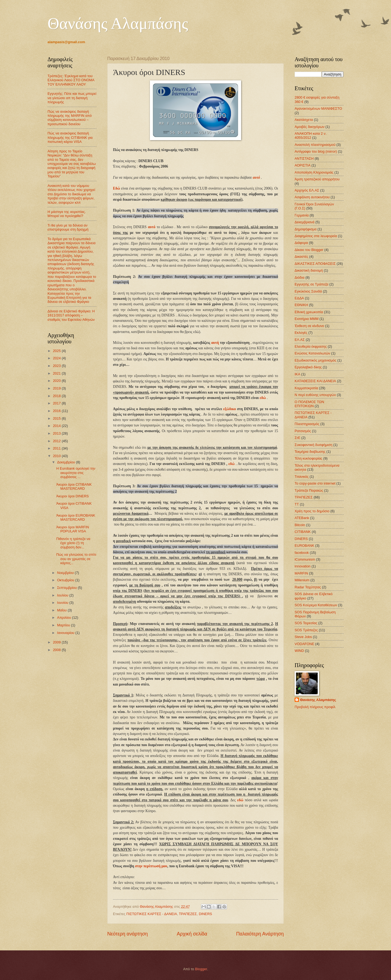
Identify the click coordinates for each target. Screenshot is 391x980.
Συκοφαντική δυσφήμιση (313, 445)
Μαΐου (62, 610)
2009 (57, 642)
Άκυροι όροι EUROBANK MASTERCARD (76, 517)
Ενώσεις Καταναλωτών (312, 353)
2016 (57, 411)
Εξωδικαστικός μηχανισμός (316, 360)
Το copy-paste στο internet (315, 483)
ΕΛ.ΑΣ (300, 340)
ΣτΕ (297, 438)
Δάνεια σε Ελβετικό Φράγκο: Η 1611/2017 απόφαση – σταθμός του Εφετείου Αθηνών (71, 315)
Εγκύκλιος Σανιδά (308, 291)
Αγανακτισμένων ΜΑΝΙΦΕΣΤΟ (318, 109)
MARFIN (301, 573)
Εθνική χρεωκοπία (309, 312)
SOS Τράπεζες (306, 630)
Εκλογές (301, 333)
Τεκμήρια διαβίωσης (310, 452)
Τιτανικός (302, 477)
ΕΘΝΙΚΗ (301, 305)
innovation (303, 566)
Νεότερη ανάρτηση (127, 934)
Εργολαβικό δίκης (308, 367)
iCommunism (305, 559)
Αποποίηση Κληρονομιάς (314, 172)
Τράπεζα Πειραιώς (309, 490)
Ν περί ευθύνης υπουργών (315, 395)
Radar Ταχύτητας (308, 587)
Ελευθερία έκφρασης (311, 346)
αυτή (215, 343)
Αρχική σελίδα (192, 934)
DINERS (205, 914)
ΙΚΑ (297, 374)
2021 (57, 373)
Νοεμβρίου (66, 573)
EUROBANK (304, 546)
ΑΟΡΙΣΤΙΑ (302, 165)
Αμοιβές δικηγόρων (310, 127)
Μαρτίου (64, 625)
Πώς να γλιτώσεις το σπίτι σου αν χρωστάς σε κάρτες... (76, 559)
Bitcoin (300, 525)
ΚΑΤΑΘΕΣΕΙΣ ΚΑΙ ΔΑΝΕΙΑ (315, 381)
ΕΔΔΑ (299, 298)
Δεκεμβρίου (66, 462)
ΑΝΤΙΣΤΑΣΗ (304, 158)
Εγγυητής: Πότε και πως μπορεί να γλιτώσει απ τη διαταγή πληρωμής (72, 98)
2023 (57, 366)
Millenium (302, 580)
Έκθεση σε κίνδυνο (309, 326)
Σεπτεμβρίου (67, 588)
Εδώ (116, 188)
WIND (299, 651)
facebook (302, 553)
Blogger (201, 969)
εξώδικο (230, 409)
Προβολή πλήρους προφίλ (315, 707)
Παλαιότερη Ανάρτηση (260, 934)
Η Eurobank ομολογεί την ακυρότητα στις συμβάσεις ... (76, 473)
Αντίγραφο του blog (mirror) (316, 151)
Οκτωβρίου (66, 580)
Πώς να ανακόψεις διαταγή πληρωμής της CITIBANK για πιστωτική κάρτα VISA (70, 137)
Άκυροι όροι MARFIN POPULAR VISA (72, 529)
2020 (57, 381)
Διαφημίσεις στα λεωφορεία (316, 236)
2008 (57, 650)
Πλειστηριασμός (307, 424)
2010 (57, 456)
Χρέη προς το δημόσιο (312, 511)
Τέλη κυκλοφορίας (308, 458)
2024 (57, 358)
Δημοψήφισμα (306, 229)
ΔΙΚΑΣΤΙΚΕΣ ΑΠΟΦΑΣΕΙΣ (315, 264)
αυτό (256, 178)
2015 (57, 418)
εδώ (263, 398)
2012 (57, 441)
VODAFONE (304, 644)
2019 (57, 388)
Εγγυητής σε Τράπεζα (311, 284)
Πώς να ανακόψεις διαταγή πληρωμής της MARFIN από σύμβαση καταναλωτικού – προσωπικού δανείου (70, 118)
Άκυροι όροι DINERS (72, 496)
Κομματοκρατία (306, 388)
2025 (57, 351)
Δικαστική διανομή (309, 270)
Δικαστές (301, 257)
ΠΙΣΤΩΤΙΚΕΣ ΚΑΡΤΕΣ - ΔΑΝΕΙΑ (152, 914)
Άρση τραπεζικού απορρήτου (317, 179)
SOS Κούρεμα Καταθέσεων (316, 605)
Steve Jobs (303, 637)
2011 (57, 448)
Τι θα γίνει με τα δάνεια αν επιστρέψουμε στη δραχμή (68, 227)
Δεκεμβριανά (305, 222)
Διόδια (299, 277)
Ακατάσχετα (304, 120)
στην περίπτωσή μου (151, 866)
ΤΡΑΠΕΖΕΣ (188, 914)
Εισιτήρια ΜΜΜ (307, 319)
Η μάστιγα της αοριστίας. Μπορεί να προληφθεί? (67, 214)
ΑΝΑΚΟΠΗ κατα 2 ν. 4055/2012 (310, 136)
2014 (57, 426)
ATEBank (302, 518)
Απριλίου (64, 618)
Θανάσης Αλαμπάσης (118, 23)
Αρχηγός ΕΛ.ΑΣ (307, 190)
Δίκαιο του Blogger (309, 250)
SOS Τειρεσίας (306, 623)
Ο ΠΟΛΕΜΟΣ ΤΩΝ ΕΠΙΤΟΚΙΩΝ (309, 404)
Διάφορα (301, 243)
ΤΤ (297, 504)
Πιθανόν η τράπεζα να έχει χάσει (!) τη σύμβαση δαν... (73, 543)
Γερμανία (302, 215)
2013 (57, 433)
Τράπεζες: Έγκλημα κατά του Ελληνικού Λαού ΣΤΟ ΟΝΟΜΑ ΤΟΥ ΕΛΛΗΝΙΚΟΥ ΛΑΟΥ (71, 80)
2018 (57, 396)
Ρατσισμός (303, 431)
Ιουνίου (63, 603)
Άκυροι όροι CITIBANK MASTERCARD (74, 486)
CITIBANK (303, 532)
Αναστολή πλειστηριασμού (315, 145)
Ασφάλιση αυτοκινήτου (312, 197)
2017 (57, 403)
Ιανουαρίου (66, 633)
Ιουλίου (63, 595)
